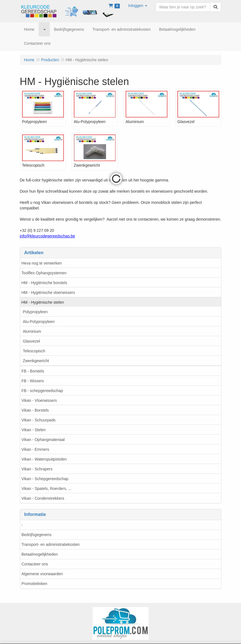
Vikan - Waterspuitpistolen (44, 459)
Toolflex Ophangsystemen (44, 273)
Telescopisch (34, 351)
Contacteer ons (35, 564)
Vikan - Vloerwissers (39, 400)
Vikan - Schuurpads (39, 420)
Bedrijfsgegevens (37, 535)
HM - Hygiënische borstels (44, 283)
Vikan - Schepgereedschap (45, 479)
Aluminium (32, 331)
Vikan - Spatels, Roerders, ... (47, 489)
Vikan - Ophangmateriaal (43, 440)
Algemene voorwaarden (42, 574)
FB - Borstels (33, 371)
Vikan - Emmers (35, 449)
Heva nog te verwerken (42, 263)
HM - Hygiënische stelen (43, 302)
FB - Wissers (33, 381)
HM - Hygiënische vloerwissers (48, 292)
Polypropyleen (35, 312)
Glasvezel (31, 341)
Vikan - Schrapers (37, 469)
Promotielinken (35, 584)
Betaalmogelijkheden (40, 554)
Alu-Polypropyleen (39, 322)
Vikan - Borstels (35, 410)
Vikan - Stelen (34, 430)
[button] (138, 6)
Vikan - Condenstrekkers (43, 498)
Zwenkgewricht (36, 361)
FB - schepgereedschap (42, 391)
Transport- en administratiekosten (51, 544)
